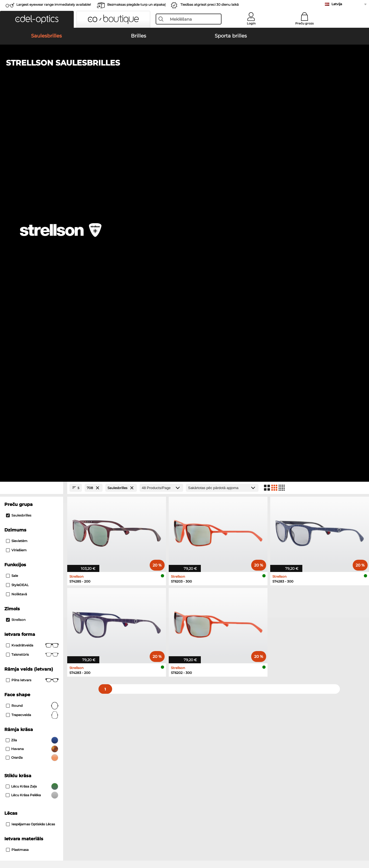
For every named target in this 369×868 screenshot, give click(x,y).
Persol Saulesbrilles (25, 528)
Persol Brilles (197, 574)
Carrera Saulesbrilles (26, 535)
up (361, 842)
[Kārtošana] (222, 123)
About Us (14, 730)
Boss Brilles (196, 581)
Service (132, 730)
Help (249, 730)
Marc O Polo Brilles (24, 581)
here (145, 665)
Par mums (106, 842)
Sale (12, 211)
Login (251, 23)
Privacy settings (19, 739)
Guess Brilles (19, 601)
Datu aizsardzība (78, 842)
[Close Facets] (32, 123)
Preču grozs (305, 23)
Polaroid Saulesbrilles (205, 522)
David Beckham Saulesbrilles (212, 548)
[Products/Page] (161, 123)
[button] (37, 19)
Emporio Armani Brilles (29, 594)
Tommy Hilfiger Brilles (206, 587)
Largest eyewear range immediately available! (54, 4)
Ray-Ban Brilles (21, 574)
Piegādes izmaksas (142, 745)
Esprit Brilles (197, 594)
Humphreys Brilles (24, 587)
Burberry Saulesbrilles (205, 528)
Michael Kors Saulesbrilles (31, 541)
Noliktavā (16, 229)
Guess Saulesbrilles (203, 535)
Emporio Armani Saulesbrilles (35, 548)
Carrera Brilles (198, 601)
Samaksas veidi (139, 739)
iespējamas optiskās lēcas (30, 459)
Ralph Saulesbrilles (202, 541)
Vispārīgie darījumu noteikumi (32, 842)
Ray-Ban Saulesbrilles (27, 522)
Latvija (337, 4)
